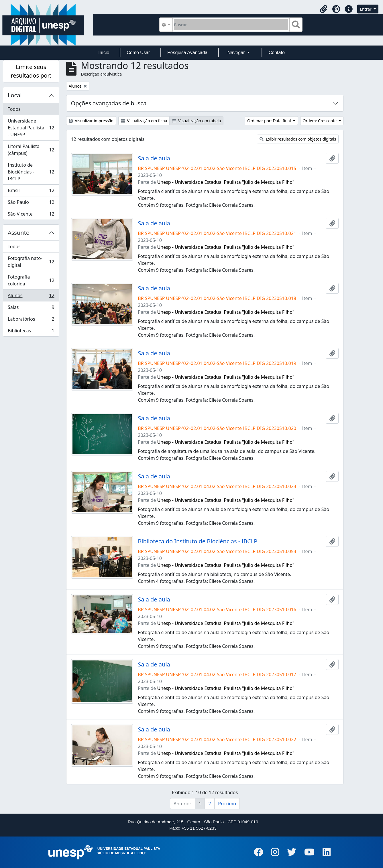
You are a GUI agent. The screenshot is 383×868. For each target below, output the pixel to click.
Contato (277, 53)
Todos (14, 109)
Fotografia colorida (31, 280)
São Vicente (31, 215)
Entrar (366, 9)
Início (104, 53)
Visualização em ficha (144, 121)
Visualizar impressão (91, 121)
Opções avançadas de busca (109, 103)
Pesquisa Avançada (187, 53)
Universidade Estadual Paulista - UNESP (31, 128)
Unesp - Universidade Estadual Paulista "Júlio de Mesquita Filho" (226, 182)
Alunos (31, 297)
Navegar (237, 53)
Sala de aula (154, 158)
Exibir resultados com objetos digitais (298, 139)
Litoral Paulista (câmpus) (31, 150)
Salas (31, 308)
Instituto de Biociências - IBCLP (31, 172)
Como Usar (138, 53)
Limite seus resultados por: (31, 71)
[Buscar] (231, 25)
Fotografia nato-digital (31, 262)
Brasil (31, 192)
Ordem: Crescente (320, 121)
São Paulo (31, 203)
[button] (323, 9)
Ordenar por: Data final (270, 121)
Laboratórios (31, 320)
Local (15, 95)
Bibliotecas (31, 332)
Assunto (19, 233)
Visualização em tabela (196, 121)
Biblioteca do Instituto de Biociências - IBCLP (198, 541)
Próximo (227, 804)
